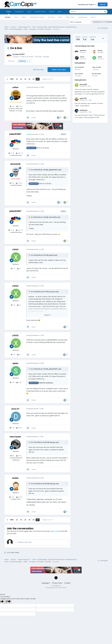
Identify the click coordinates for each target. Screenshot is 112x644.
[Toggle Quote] (30, 170)
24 (25, 79)
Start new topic (39, 70)
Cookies (67, 583)
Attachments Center (37, 17)
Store (29, 12)
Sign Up (103, 4)
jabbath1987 (20, 54)
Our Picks (51, 17)
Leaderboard (83, 17)
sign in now (54, 531)
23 (21, 79)
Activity (52, 12)
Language (46, 583)
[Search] (80, 12)
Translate (107, 22)
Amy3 (51, 255)
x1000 (15, 249)
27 (38, 79)
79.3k (11, 153)
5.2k (12, 106)
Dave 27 (15, 409)
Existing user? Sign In (87, 4)
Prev (12, 79)
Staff (60, 17)
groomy (52, 292)
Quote (34, 118)
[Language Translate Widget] (80, 22)
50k (12, 183)
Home (9, 13)
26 (33, 79)
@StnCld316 (31, 148)
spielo (15, 363)
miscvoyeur (15, 437)
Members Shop (40, 12)
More (93, 17)
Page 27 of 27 (48, 79)
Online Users (70, 17)
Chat (16, 17)
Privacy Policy (57, 583)
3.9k (12, 382)
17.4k (12, 497)
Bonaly (52, 442)
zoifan (15, 87)
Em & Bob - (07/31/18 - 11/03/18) (38, 57)
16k (12, 456)
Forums (8, 17)
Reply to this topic (59, 70)
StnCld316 (15, 164)
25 (29, 79)
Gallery (24, 17)
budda (15, 478)
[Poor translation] (8, 602)
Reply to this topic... (25, 542)
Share (11, 61)
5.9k (12, 428)
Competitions (19, 12)
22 (17, 79)
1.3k (13, 269)
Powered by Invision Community (56, 588)
